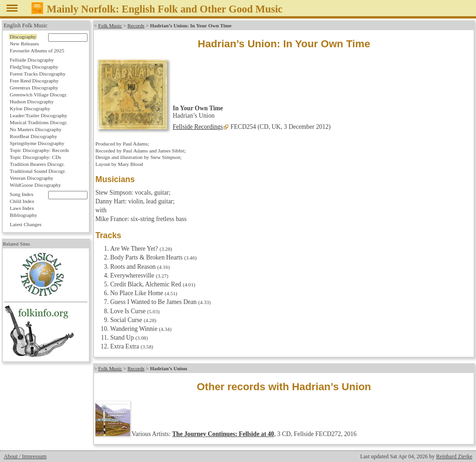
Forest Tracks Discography (38, 74)
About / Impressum (25, 456)
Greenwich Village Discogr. (38, 95)
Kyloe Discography (30, 108)
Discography (23, 37)
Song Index (22, 194)
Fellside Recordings (198, 127)
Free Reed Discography (34, 81)
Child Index (22, 201)
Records (136, 25)
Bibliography (23, 215)
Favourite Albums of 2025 (37, 51)
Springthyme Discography (37, 143)
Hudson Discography (32, 101)
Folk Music (110, 25)
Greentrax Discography (34, 88)
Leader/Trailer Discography (38, 115)
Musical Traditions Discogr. (39, 122)
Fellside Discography (32, 60)
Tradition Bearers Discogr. (37, 164)
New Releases (24, 44)
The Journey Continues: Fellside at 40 (223, 434)
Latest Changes (26, 224)
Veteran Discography (31, 178)
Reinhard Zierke (454, 456)
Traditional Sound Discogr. (38, 171)
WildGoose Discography (35, 185)
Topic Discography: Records (39, 150)
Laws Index (22, 208)
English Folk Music (26, 25)
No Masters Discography (36, 129)
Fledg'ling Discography (34, 67)
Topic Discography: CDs (35, 157)
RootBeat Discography (33, 136)
